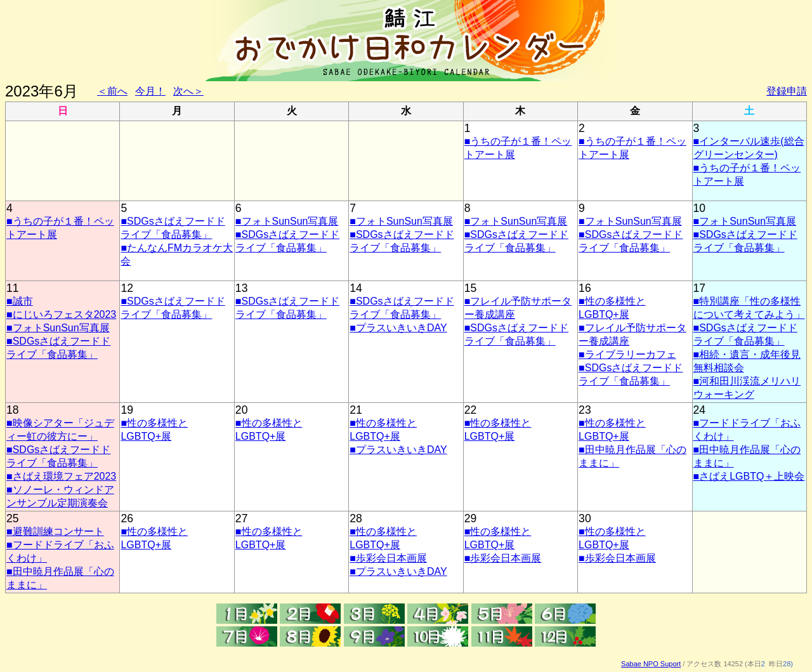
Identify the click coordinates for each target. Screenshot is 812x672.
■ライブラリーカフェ (627, 354)
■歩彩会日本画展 (388, 558)
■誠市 (20, 301)
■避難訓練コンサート (55, 531)
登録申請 (787, 91)
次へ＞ (188, 91)
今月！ (150, 91)
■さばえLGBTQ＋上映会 (749, 476)
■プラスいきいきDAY (398, 328)
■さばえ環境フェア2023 (61, 476)
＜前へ (112, 91)
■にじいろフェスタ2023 (61, 314)
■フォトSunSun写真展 (287, 221)
